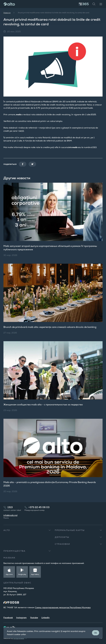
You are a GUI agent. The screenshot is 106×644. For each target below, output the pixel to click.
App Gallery (35, 574)
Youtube (34, 618)
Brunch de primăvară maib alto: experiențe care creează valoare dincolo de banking (50, 327)
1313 (10, 507)
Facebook (8, 618)
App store (9, 574)
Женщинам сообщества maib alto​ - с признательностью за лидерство (43, 405)
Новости (7, 13)
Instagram (21, 618)
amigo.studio (19, 638)
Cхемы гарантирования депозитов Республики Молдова (63, 607)
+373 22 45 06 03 (39, 507)
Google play (22, 574)
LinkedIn (46, 618)
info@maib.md (10, 515)
